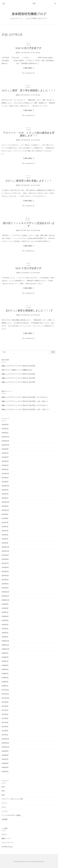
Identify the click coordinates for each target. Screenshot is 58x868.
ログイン (5, 834)
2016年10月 (5, 747)
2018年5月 (5, 669)
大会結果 (5, 819)
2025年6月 (5, 457)
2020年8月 (5, 559)
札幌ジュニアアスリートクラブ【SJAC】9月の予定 (18, 397)
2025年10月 (5, 445)
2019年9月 (5, 604)
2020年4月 (5, 576)
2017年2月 (5, 731)
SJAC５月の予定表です (28, 268)
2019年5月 (5, 620)
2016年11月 (5, 743)
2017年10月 (5, 698)
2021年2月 (5, 539)
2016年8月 (5, 755)
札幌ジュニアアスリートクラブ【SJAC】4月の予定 (18, 366)
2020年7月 (5, 563)
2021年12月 (5, 510)
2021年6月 (5, 527)
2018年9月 (5, 653)
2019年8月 (5, 608)
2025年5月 (5, 461)
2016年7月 (5, 759)
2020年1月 (5, 588)
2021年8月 (5, 518)
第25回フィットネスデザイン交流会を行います (29, 224)
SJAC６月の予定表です (28, 48)
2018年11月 (5, 645)
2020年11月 (5, 551)
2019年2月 (5, 633)
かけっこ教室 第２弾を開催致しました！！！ (29, 90)
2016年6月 (5, 763)
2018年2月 (5, 682)
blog (28, 85)
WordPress (41, 861)
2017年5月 (5, 718)
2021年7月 (5, 522)
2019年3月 (5, 629)
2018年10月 (5, 649)
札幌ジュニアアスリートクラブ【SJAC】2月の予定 (18, 378)
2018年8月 (5, 657)
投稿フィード (6, 838)
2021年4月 (5, 531)
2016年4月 (5, 771)
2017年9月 (5, 702)
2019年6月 (5, 616)
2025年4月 (5, 465)
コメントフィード (7, 843)
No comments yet (28, 73)
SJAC (29, 43)
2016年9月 (5, 751)
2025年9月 (5, 449)
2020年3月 (5, 580)
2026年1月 (5, 433)
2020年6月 (5, 567)
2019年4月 (5, 625)
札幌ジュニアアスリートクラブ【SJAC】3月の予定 (18, 374)
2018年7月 (5, 661)
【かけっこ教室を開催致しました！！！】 (29, 310)
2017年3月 (5, 727)
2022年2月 (5, 506)
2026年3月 (5, 425)
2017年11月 (5, 694)
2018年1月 (5, 686)
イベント (28, 128)
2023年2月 (5, 498)
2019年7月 (5, 612)
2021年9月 (5, 514)
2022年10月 (5, 502)
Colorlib (28, 861)
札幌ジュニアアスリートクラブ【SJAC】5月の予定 (18, 405)
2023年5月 (5, 490)
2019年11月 (5, 596)
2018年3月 (5, 678)
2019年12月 (5, 592)
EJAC (3, 791)
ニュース (5, 811)
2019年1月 (5, 637)
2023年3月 (5, 494)
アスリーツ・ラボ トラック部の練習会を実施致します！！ (28, 134)
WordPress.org (7, 847)
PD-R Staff (37, 53)
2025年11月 (5, 441)
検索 (53, 352)
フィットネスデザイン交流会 (11, 815)
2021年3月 (5, 535)
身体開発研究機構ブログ (29, 14)
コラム (4, 807)
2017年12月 (5, 690)
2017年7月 (5, 710)
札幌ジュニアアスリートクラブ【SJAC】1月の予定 (18, 382)
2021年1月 (5, 543)
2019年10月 (5, 600)
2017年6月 (5, 714)
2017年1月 (5, 735)
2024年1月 (5, 482)
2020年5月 (5, 571)
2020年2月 (5, 584)
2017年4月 (5, 723)
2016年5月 (5, 767)
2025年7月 (5, 453)
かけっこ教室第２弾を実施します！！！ (28, 181)
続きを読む (29, 68)
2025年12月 (5, 437)
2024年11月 (5, 474)
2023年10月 (5, 486)
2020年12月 (5, 547)
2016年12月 (5, 739)
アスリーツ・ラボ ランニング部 (12, 799)
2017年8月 (5, 706)
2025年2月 (5, 469)
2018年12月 (5, 641)
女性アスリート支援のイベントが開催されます (17, 370)
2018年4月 (5, 674)
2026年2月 (5, 429)
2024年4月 (5, 478)
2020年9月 (5, 555)
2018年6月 (5, 665)
